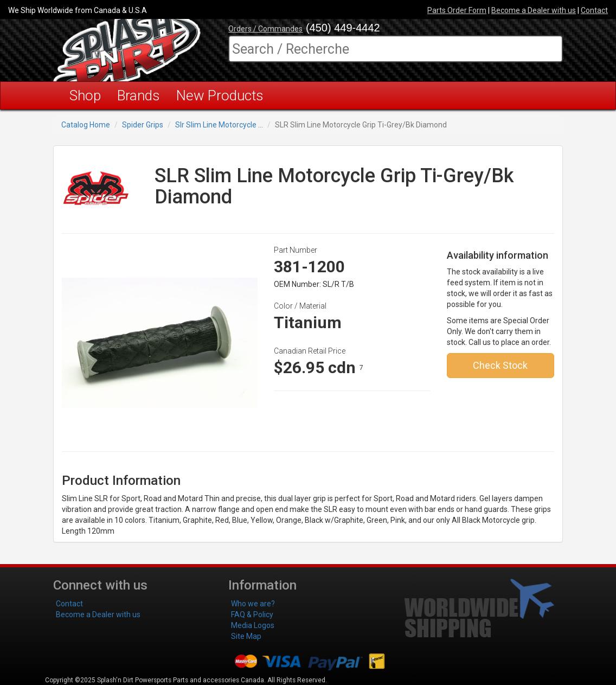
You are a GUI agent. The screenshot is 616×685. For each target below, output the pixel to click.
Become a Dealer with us (534, 10)
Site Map (246, 636)
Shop (85, 95)
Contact (594, 10)
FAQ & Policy (252, 614)
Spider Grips (143, 125)
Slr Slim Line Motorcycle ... (219, 125)
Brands (139, 95)
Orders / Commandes (265, 29)
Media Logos (253, 625)
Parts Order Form (457, 10)
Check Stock (500, 365)
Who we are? (253, 604)
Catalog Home (86, 125)
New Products (220, 95)
